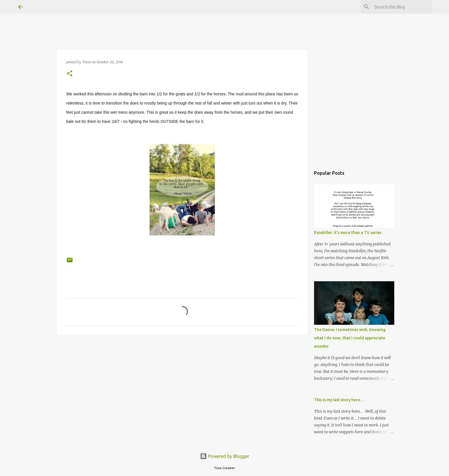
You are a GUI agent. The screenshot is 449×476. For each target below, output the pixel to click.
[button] (70, 74)
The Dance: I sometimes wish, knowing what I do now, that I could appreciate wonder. (350, 338)
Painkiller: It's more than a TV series (348, 233)
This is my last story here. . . (339, 400)
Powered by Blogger (225, 456)
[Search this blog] (402, 7)
